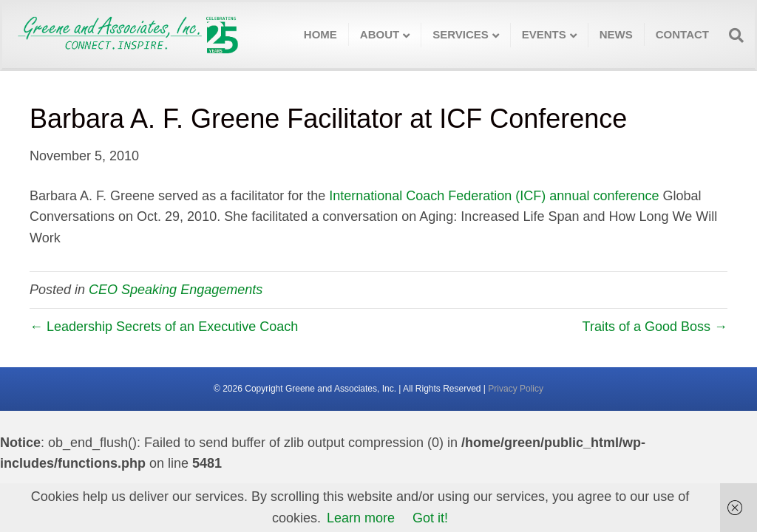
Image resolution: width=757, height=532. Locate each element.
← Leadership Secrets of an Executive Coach (164, 327)
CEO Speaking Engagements (176, 290)
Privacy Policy (516, 389)
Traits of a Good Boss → (655, 327)
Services (461, 34)
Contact (682, 34)
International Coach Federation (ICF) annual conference (494, 196)
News (616, 34)
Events (544, 34)
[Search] (732, 35)
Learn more (361, 518)
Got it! (430, 518)
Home (320, 34)
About (380, 34)
